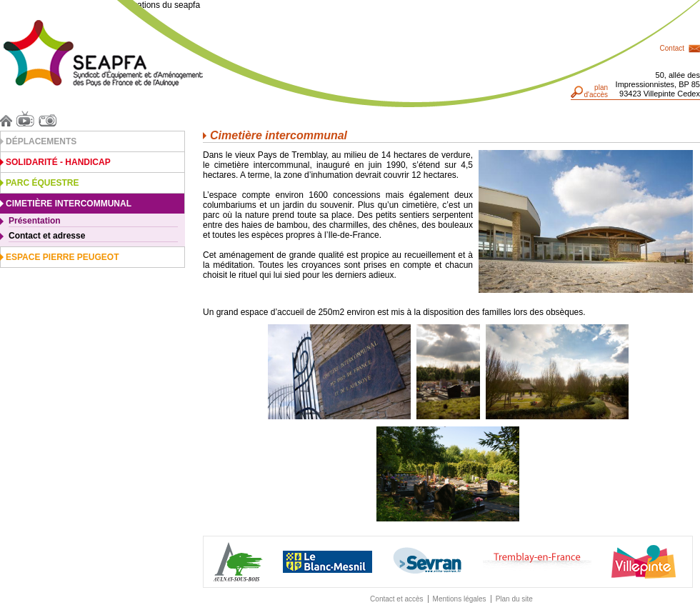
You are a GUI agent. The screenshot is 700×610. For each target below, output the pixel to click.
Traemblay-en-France (537, 562)
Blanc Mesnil (327, 562)
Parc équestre (42, 183)
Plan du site (514, 599)
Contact (672, 48)
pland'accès (596, 91)
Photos (50, 119)
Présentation (35, 221)
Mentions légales (460, 599)
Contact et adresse (47, 236)
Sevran (427, 561)
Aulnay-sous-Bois (238, 562)
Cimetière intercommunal (69, 204)
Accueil (8, 119)
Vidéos (27, 119)
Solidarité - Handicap (58, 162)
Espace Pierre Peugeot (62, 257)
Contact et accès (396, 599)
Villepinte (644, 562)
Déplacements (41, 141)
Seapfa (103, 53)
